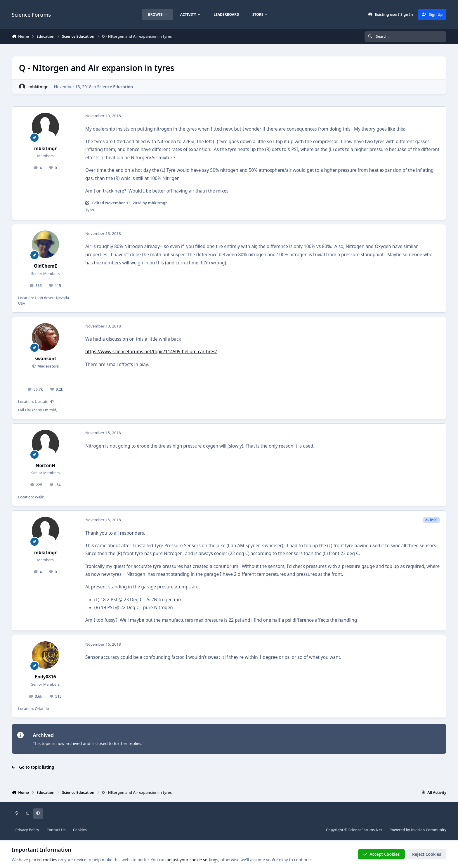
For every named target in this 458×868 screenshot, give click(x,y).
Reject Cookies (427, 854)
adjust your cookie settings (192, 860)
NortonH (45, 466)
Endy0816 (45, 677)
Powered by (418, 830)
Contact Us (56, 830)
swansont (45, 359)
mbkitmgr (38, 87)
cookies (50, 860)
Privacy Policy (27, 830)
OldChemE (45, 266)
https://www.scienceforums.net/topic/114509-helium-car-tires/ (151, 352)
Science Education (115, 87)
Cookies (80, 830)
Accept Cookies (381, 854)
